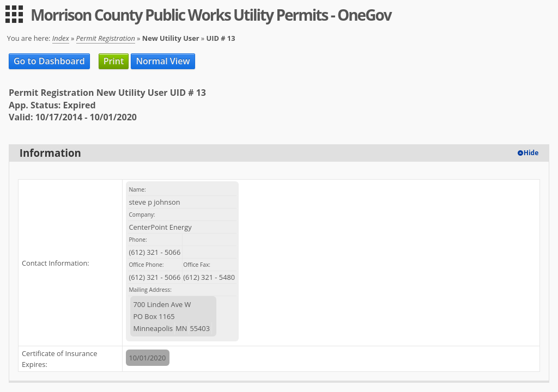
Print (114, 61)
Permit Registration (106, 38)
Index (61, 38)
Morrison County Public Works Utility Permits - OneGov (211, 15)
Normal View (163, 61)
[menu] (14, 14)
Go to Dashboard (49, 61)
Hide (531, 153)
